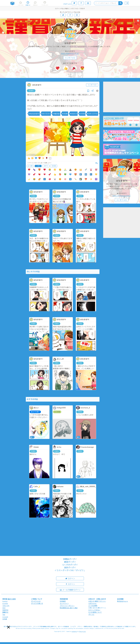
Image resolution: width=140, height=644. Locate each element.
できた (31, 91)
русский (5, 617)
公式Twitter (93, 603)
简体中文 (5, 610)
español (5, 603)
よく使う (30, 166)
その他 (54, 166)
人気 (38, 166)
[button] (9, 627)
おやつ (46, 166)
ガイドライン (64, 603)
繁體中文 (5, 612)
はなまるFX (70, 43)
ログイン (70, 578)
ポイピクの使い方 (37, 603)
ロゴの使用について (95, 612)
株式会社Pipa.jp (122, 601)
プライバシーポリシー (67, 606)
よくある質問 (93, 606)
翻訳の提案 (12, 599)
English (5, 601)
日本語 (5, 619)
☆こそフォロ (70, 58)
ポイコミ (91, 614)
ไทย (4, 615)
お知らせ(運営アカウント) (97, 601)
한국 (4, 608)
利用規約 (63, 601)
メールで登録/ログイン (70, 590)
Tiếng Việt (6, 606)
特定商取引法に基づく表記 (69, 608)
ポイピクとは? (36, 601)
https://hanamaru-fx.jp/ (70, 53)
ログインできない (94, 610)
